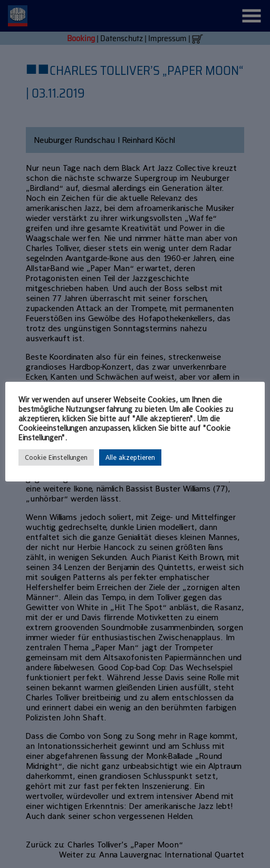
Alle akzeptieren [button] (130, 457)
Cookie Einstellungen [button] (56, 457)
